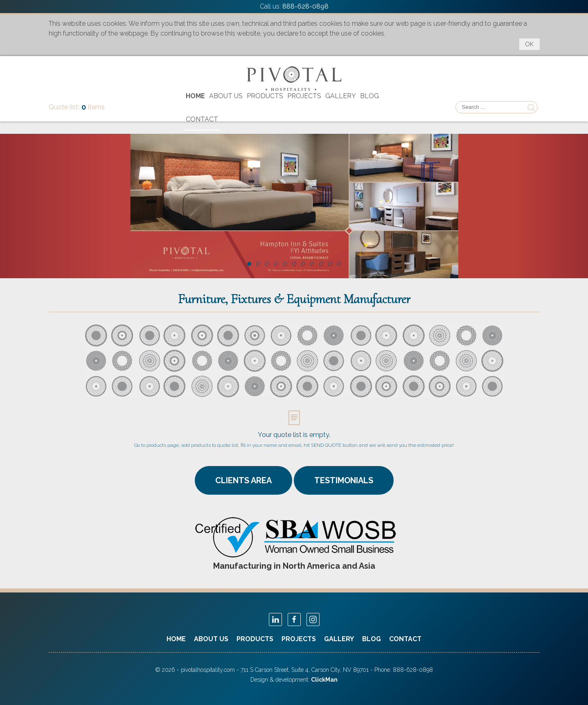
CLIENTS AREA (243, 480)
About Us (226, 96)
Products (265, 96)
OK (529, 44)
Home (195, 96)
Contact (202, 119)
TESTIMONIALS (344, 480)
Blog (369, 96)
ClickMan (324, 680)
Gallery (341, 96)
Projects (304, 96)
